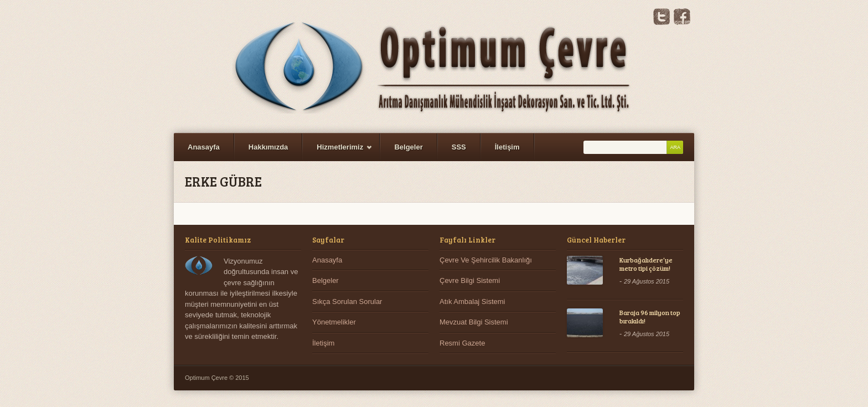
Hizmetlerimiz (338, 152)
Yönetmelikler (334, 322)
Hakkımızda (268, 147)
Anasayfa (204, 147)
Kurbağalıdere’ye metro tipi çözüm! (646, 264)
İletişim (507, 147)
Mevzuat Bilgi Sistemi (474, 322)
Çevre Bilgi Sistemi (470, 280)
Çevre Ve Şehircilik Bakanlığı (486, 260)
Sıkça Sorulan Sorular (347, 302)
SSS (459, 147)
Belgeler (408, 147)
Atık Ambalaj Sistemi (472, 302)
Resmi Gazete (462, 343)
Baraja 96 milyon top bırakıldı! (650, 317)
